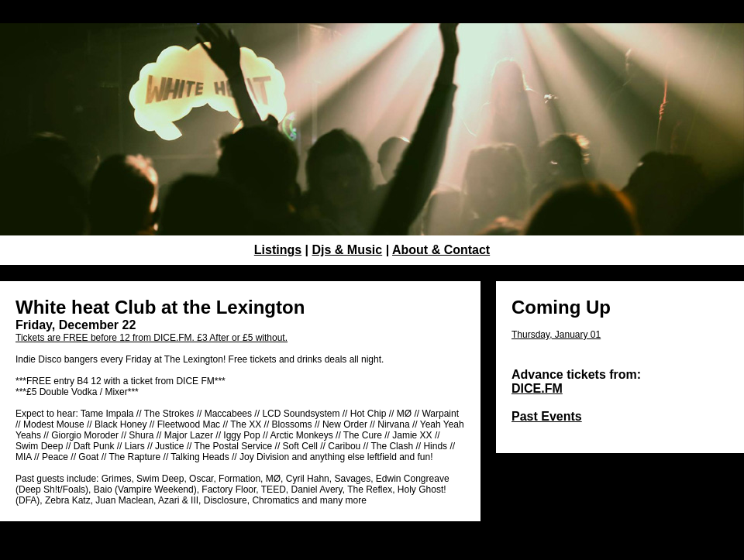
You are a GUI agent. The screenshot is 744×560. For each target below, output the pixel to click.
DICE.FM (537, 388)
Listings (278, 250)
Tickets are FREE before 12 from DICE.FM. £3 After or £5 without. (152, 338)
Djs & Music (348, 250)
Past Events (547, 416)
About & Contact (441, 250)
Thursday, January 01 (556, 335)
